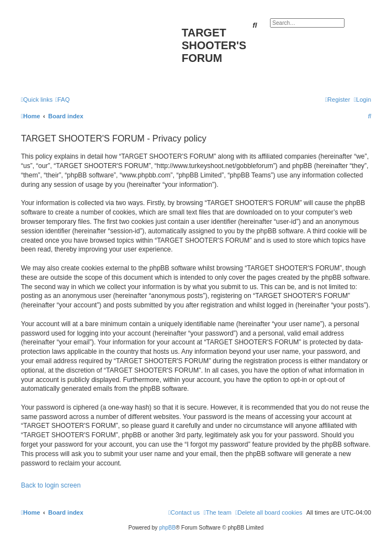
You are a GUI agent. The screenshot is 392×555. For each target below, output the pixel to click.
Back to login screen (51, 485)
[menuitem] (62, 100)
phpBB (167, 528)
